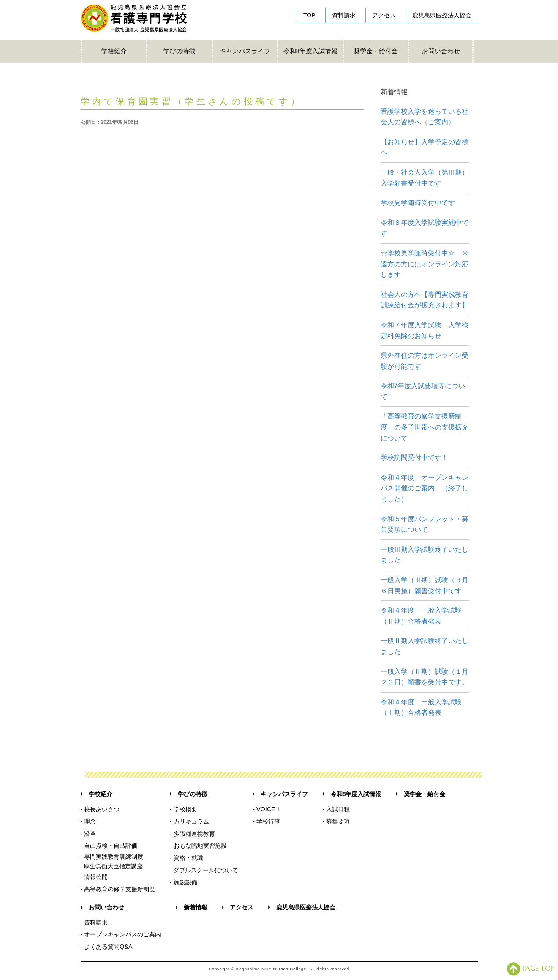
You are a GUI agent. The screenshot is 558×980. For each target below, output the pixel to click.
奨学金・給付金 (376, 51)
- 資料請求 (94, 923)
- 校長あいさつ (100, 809)
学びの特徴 (179, 51)
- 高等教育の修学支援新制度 (118, 889)
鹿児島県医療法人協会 (442, 15)
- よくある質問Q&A (107, 947)
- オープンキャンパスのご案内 (121, 934)
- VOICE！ (267, 809)
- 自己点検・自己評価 (109, 846)
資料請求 (344, 15)
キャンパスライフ (245, 51)
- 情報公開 (94, 877)
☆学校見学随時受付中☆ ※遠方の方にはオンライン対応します (425, 264)
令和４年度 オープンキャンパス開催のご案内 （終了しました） (425, 488)
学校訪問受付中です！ (414, 458)
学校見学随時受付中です (418, 203)
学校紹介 (114, 51)
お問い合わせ (441, 51)
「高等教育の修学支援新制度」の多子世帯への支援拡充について (425, 427)
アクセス (384, 15)
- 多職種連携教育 (192, 834)
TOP (309, 15)
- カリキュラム (189, 821)
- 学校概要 (184, 809)
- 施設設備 (184, 882)
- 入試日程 (336, 809)
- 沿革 (88, 834)
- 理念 (88, 821)
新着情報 (196, 907)
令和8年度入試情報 (311, 51)
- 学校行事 (266, 821)
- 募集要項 (336, 821)
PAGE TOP (530, 968)
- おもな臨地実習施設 (198, 846)
